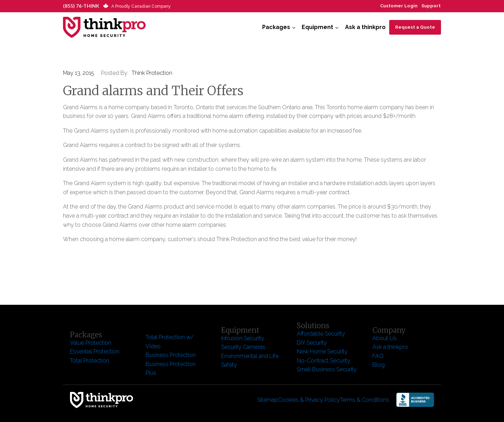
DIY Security (312, 343)
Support (431, 6)
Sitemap (268, 400)
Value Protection (91, 343)
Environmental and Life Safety (250, 361)
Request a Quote (415, 27)
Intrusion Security (243, 338)
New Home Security (323, 351)
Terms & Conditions (365, 400)
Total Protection (90, 361)
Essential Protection (95, 351)
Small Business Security (327, 369)
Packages (276, 27)
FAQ (378, 356)
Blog (379, 365)
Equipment (317, 27)
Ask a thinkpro (365, 27)
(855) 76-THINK (81, 6)
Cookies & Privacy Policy (309, 400)
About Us (384, 338)
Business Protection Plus (171, 369)
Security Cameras (243, 347)
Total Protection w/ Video (170, 342)
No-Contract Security (324, 361)
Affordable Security (322, 334)
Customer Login (399, 6)
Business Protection (171, 355)
